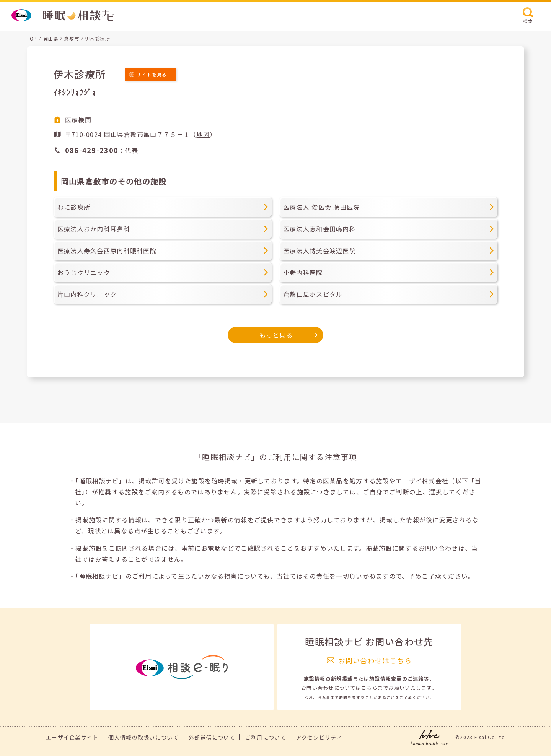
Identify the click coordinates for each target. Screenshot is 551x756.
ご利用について (266, 737)
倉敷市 (72, 38)
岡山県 (51, 38)
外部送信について (212, 737)
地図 (203, 134)
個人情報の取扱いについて (143, 737)
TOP (32, 38)
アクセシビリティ (319, 737)
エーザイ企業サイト (72, 737)
